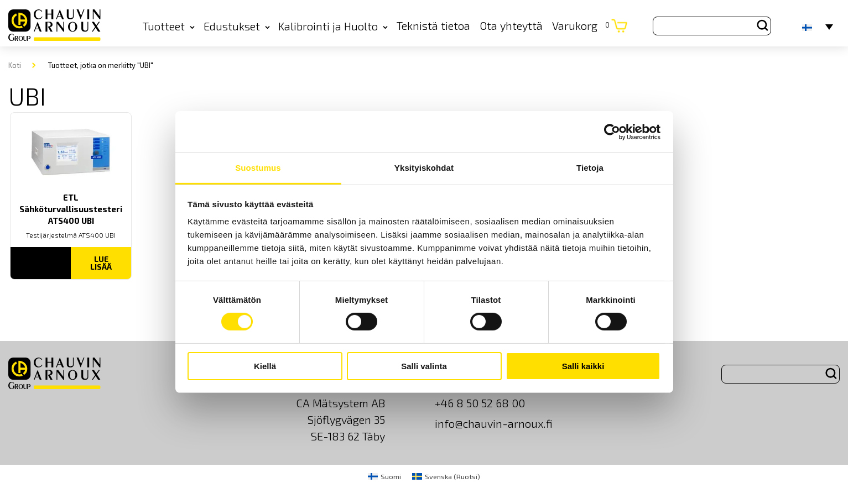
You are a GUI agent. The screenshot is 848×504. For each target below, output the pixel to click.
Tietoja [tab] (590, 168)
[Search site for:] (712, 26)
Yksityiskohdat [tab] (424, 168)
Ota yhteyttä (511, 25)
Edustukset (237, 26)
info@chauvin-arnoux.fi (494, 423)
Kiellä (265, 366)
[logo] (54, 26)
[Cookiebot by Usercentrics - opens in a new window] (612, 132)
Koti (15, 65)
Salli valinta (424, 366)
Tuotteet (169, 26)
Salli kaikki (583, 366)
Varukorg (581, 25)
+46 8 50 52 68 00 (480, 403)
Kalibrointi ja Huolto (333, 26)
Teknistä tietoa (433, 25)
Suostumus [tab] (258, 168)
